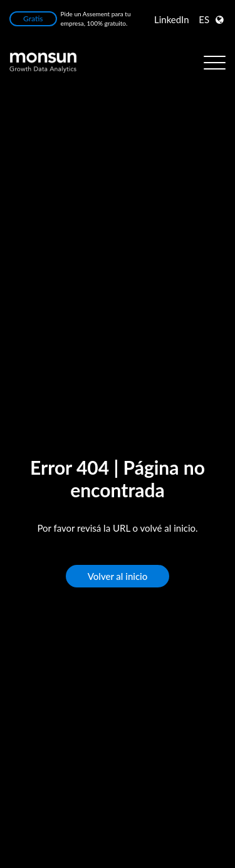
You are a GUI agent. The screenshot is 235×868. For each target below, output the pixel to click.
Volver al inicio (118, 576)
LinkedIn (172, 19)
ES (204, 19)
